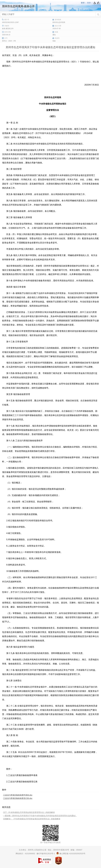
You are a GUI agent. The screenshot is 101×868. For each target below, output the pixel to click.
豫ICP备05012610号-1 (46, 854)
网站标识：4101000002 (25, 854)
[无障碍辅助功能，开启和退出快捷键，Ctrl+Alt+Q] (97, 3)
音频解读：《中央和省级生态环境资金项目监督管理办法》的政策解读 (32, 819)
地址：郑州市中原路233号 (58, 850)
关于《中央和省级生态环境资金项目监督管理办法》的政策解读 (29, 812)
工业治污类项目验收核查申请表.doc (18, 795)
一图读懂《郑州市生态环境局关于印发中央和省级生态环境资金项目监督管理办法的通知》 (40, 816)
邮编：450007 (76, 850)
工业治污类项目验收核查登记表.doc (18, 798)
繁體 (83, 3)
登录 (89, 3)
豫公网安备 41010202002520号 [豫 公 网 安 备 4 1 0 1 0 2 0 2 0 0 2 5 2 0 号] (71, 853)
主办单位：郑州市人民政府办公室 (33, 850)
